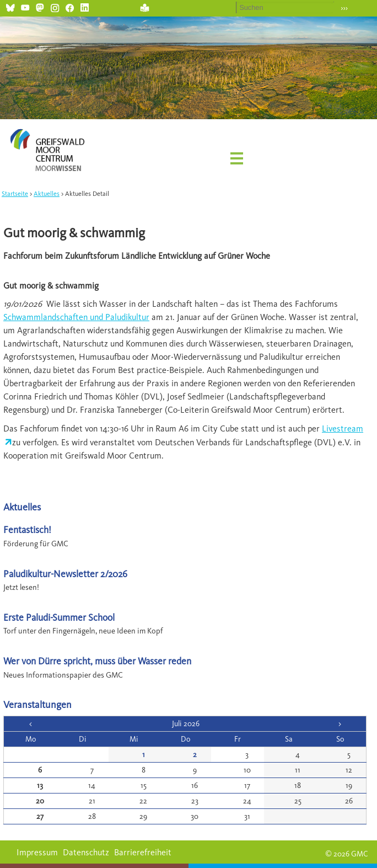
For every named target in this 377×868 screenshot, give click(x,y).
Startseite (15, 194)
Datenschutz (86, 852)
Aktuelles (47, 194)
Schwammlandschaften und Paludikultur (76, 317)
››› (344, 8)
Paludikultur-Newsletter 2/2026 (65, 574)
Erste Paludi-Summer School (59, 617)
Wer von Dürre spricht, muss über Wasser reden (97, 661)
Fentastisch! (27, 529)
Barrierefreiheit (143, 852)
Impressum (37, 852)
